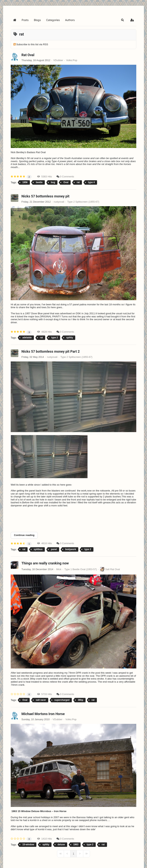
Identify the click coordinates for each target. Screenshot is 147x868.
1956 (25, 182)
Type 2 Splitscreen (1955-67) (83, 202)
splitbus (38, 549)
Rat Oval (28, 55)
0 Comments (67, 177)
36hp (81, 700)
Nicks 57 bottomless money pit (45, 196)
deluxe (61, 845)
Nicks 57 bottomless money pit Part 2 (51, 351)
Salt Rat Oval (113, 569)
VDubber (58, 60)
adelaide (27, 338)
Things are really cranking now (45, 563)
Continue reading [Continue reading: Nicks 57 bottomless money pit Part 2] (24, 535)
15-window (28, 845)
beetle (39, 182)
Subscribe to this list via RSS (32, 44)
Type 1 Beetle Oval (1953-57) (81, 569)
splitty (70, 338)
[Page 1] (73, 854)
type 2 (55, 338)
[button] (122, 20)
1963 (76, 845)
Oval (66, 182)
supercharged (62, 700)
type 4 (91, 182)
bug (53, 182)
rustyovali (59, 202)
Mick (59, 569)
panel (54, 549)
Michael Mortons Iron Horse (43, 714)
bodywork (71, 549)
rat (78, 182)
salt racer (41, 700)
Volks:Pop (72, 60)
